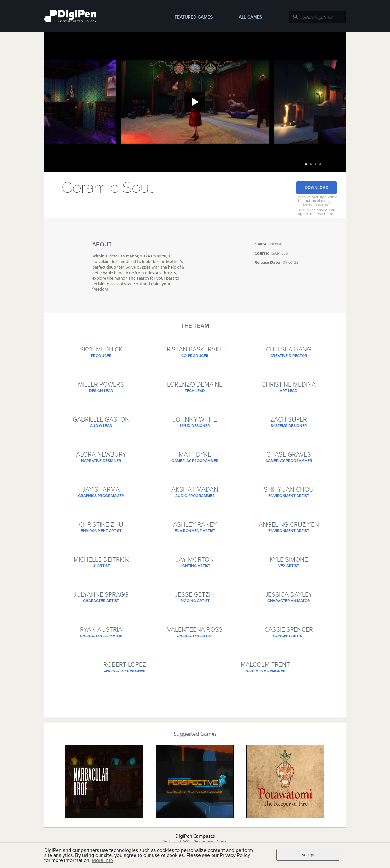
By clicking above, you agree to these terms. (316, 212)
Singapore (203, 841)
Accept (308, 855)
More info (102, 860)
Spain (222, 841)
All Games (250, 17)
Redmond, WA (176, 841)
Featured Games (194, 17)
